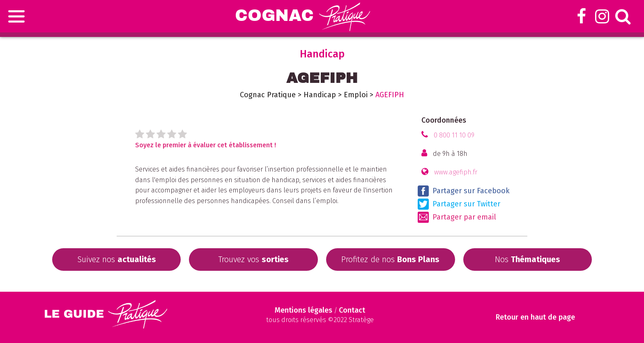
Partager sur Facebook (464, 191)
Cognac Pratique (268, 95)
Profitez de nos (390, 259)
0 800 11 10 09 (454, 135)
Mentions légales (304, 310)
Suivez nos (117, 259)
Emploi (356, 95)
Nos (528, 259)
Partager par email (457, 217)
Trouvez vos (253, 259)
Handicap (320, 95)
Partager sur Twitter (459, 204)
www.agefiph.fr (456, 172)
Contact (352, 310)
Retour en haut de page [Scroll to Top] (536, 317)
